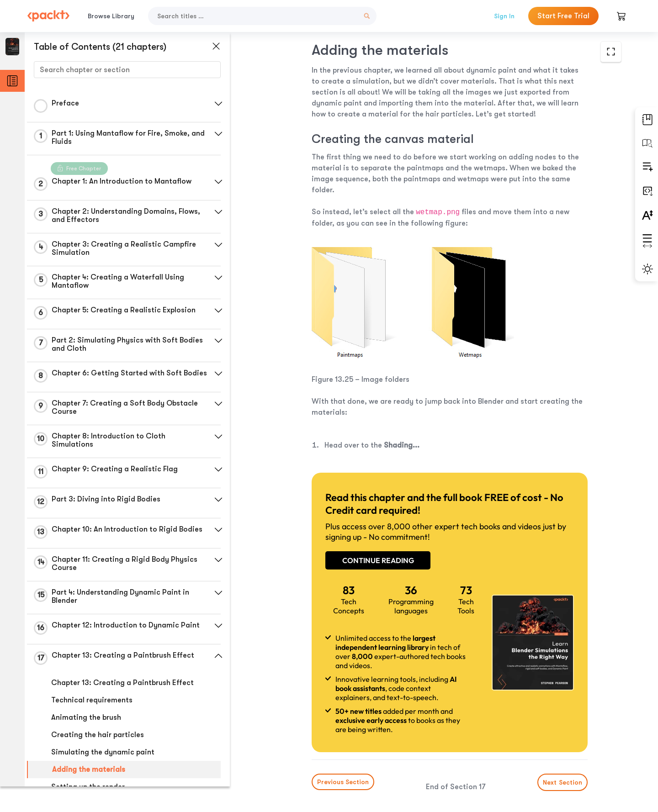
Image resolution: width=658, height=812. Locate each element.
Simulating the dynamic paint (103, 755)
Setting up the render (88, 790)
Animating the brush (86, 720)
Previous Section (307, 743)
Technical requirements (92, 703)
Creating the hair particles (98, 738)
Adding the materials (89, 772)
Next (558, 744)
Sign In (504, 16)
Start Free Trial (563, 16)
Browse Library (111, 16)
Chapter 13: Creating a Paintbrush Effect (122, 685)
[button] (217, 104)
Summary (68, 807)
